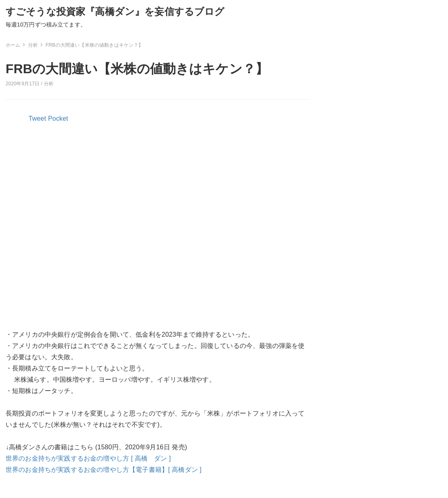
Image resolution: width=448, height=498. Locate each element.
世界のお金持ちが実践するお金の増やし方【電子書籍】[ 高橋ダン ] (104, 470)
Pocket (58, 118)
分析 (49, 84)
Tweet (37, 118)
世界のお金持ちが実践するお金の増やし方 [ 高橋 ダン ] (88, 458)
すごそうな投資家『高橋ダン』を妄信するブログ (115, 11)
